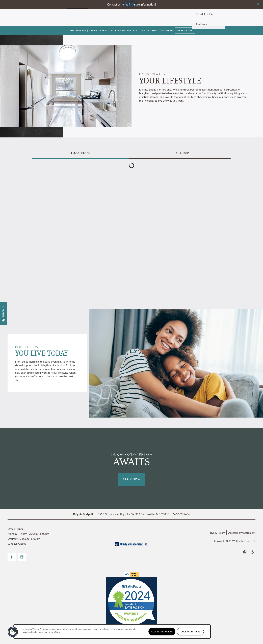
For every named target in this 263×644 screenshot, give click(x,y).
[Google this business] (22, 557)
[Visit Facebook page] (12, 557)
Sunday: (12, 544)
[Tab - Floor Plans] (81, 153)
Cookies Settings (190, 632)
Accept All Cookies (162, 632)
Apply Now (185, 31)
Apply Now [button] (132, 479)
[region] (112, 632)
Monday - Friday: (17, 534)
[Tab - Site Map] (182, 153)
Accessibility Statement (242, 533)
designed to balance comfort (168, 93)
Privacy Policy (217, 533)
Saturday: (13, 539)
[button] (258, 4)
